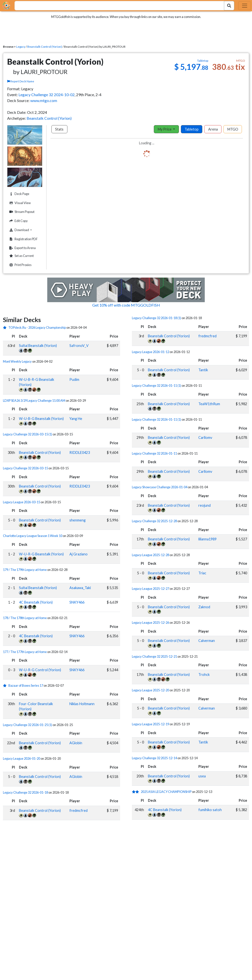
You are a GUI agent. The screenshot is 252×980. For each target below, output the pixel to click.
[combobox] (117, 6)
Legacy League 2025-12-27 (150, 589)
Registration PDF (23, 239)
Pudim (74, 379)
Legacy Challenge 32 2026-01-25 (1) (28, 725)
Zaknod (204, 607)
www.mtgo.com (44, 100)
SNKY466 (77, 602)
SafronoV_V (79, 346)
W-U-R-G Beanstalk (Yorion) (41, 554)
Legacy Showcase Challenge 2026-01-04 (160, 487)
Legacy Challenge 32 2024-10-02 (47, 95)
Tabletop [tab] (192, 129)
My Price (165, 129)
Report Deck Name (21, 81)
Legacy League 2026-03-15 (22, 502)
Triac (202, 573)
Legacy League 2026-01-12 (150, 352)
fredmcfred (79, 810)
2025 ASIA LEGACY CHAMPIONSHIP (166, 792)
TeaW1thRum (209, 404)
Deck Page (19, 194)
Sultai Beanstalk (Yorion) (38, 346)
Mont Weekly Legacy (17, 361)
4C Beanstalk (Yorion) (36, 602)
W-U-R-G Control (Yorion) (40, 670)
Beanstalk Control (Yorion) (45, 47)
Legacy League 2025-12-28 (150, 555)
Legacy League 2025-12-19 (150, 724)
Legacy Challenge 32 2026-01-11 (154, 453)
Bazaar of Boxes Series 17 (26, 685)
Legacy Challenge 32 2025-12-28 (154, 521)
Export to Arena (22, 248)
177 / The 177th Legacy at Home (25, 652)
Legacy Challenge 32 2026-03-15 (25, 468)
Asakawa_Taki (80, 588)
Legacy (21, 47)
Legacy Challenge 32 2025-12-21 (154, 656)
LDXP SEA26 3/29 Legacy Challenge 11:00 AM (34, 401)
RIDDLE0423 (80, 453)
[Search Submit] (229, 6)
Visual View (19, 203)
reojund (205, 505)
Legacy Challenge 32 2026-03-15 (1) (28, 434)
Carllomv (205, 438)
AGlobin (76, 743)
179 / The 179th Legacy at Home (25, 570)
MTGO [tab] (233, 129)
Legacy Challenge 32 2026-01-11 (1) (157, 386)
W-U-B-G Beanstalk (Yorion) (41, 419)
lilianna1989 (207, 539)
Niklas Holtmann (82, 704)
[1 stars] (6, 327)
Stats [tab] (59, 129)
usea (202, 776)
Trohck (204, 675)
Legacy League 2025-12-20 (150, 690)
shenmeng (78, 520)
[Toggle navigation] (245, 6)
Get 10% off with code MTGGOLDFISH (126, 305)
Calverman (207, 641)
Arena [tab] (213, 129)
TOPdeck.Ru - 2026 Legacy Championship (37, 327)
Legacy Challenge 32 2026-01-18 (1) (157, 318)
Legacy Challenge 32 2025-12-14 (154, 758)
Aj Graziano (79, 554)
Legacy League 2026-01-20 (22, 758)
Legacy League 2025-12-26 (150, 623)
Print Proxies (20, 265)
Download (25, 230)
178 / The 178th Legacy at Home (25, 618)
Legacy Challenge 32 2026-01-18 (25, 792)
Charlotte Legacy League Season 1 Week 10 (33, 536)
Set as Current (21, 256)
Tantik (203, 370)
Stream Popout (21, 212)
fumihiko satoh (210, 810)
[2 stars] (136, 792)
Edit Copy (18, 221)
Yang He (76, 419)
